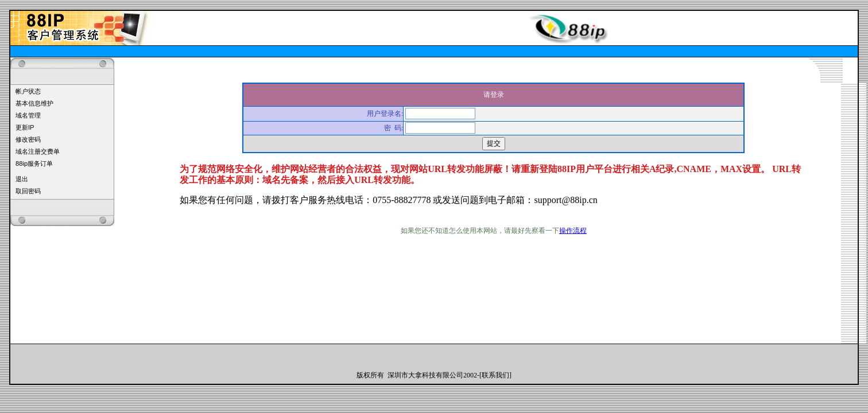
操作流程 (573, 231)
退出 (22, 179)
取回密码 (28, 191)
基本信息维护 (34, 103)
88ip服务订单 (34, 163)
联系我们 (495, 375)
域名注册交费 (34, 151)
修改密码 (28, 139)
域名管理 (28, 115)
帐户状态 (28, 91)
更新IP (25, 127)
